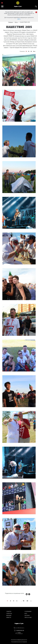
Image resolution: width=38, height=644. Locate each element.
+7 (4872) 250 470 (20, 631)
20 (27, 601)
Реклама (27, 615)
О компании (28, 611)
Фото (16, 22)
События (9, 611)
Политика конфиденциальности (19, 640)
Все (34, 51)
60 (31, 51)
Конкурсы (9, 613)
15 (26, 51)
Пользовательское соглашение (19, 642)
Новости (9, 617)
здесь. (19, 19)
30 (29, 51)
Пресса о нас (28, 617)
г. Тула (20, 633)
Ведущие (9, 615)
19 (24, 601)
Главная (11, 22)
